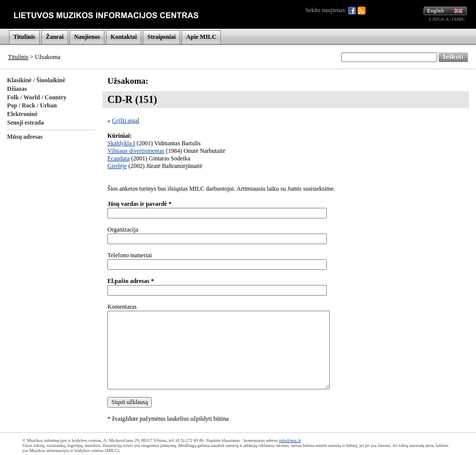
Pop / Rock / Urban (32, 105)
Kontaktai (124, 37)
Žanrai (55, 37)
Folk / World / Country (37, 97)
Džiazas (17, 89)
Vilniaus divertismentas (136, 151)
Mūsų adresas (25, 137)
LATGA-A (439, 19)
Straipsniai (161, 37)
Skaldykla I (121, 143)
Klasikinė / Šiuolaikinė (36, 80)
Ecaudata (118, 158)
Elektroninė (22, 114)
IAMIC (459, 19)
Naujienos (87, 37)
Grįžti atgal (126, 121)
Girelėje (117, 166)
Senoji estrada (25, 123)
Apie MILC (201, 37)
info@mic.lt (290, 440)
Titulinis (24, 37)
